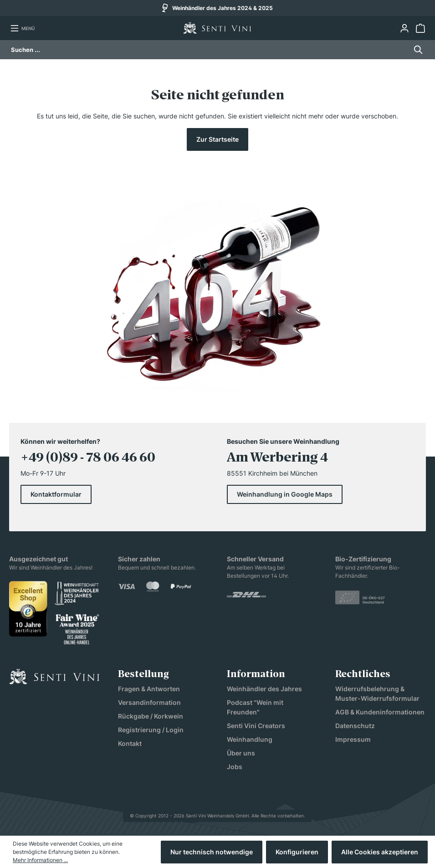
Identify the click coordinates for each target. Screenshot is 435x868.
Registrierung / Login (151, 730)
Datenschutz (355, 726)
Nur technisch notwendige (212, 852)
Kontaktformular (56, 494)
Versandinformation (149, 702)
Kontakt (130, 743)
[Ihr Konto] (404, 28)
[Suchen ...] (209, 50)
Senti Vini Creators (256, 726)
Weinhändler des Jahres (264, 689)
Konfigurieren (297, 852)
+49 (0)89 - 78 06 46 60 (88, 458)
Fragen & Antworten (149, 689)
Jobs (235, 767)
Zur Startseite (217, 139)
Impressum (353, 739)
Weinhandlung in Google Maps (285, 494)
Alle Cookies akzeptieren (380, 852)
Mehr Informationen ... (40, 860)
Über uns (241, 753)
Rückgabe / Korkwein (151, 716)
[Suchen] (416, 50)
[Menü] (22, 28)
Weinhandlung (250, 739)
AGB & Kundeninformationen (380, 712)
